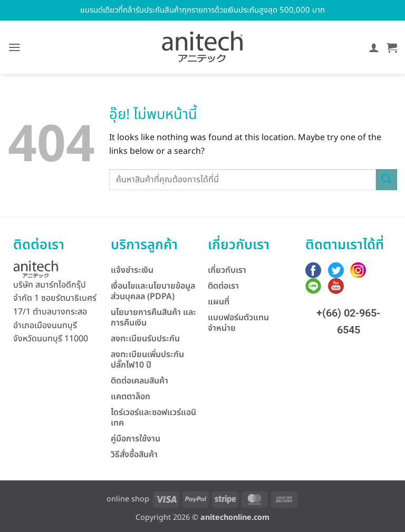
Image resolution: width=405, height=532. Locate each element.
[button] (15, 47)
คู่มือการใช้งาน (136, 439)
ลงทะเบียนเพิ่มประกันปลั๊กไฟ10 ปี (147, 360)
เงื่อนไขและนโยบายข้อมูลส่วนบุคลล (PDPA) (153, 291)
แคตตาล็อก (131, 397)
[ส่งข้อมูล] (387, 179)
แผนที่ (219, 302)
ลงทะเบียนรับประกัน (145, 339)
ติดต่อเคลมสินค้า (139, 381)
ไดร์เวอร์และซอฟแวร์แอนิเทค (153, 418)
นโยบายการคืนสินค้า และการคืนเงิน (153, 318)
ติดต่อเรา (223, 286)
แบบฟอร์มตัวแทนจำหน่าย (238, 323)
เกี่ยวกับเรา (227, 270)
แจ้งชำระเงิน (132, 270)
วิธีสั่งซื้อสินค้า (134, 455)
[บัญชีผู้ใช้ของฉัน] (374, 47)
